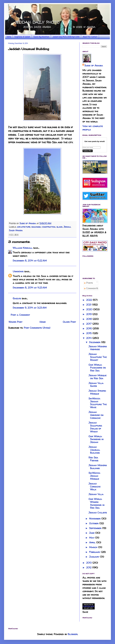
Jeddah (67, 227)
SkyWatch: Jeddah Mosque (94, 476)
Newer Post (15, 322)
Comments (91, 288)
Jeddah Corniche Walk (94, 487)
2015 (89, 333)
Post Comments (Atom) (37, 328)
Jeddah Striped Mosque (97, 392)
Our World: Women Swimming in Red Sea (96, 503)
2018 (89, 319)
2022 (89, 300)
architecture (24, 227)
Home (9, 37)
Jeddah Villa (96, 494)
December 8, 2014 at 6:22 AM (30, 261)
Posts (88, 283)
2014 (89, 338)
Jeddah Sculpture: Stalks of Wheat (95, 427)
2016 (89, 328)
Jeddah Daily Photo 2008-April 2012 (66, 37)
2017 (89, 324)
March (94, 547)
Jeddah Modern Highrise (98, 348)
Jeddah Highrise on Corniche (96, 415)
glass (59, 227)
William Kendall (23, 248)
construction (49, 227)
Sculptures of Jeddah (22, 37)
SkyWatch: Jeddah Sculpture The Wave (98, 403)
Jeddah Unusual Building (94, 450)
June (92, 533)
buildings (36, 227)
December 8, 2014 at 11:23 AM (30, 288)
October (94, 523)
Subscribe (88, 151)
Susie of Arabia (94, 65)
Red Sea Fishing (93, 459)
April (93, 542)
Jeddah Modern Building (98, 467)
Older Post (69, 322)
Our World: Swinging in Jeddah (96, 439)
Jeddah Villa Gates (96, 385)
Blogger (73, 634)
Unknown (18, 271)
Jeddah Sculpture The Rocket (98, 357)
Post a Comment (20, 315)
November (95, 519)
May (92, 538)
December (95, 342)
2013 (89, 563)
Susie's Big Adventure (41, 37)
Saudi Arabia (16, 230)
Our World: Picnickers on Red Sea (97, 368)
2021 (89, 305)
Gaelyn (17, 298)
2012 (89, 568)
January (95, 557)
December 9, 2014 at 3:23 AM (30, 308)
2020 (90, 309)
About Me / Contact (90, 37)
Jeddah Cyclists (98, 513)
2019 (89, 314)
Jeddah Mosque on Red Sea (97, 377)
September (96, 528)
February (95, 552)
